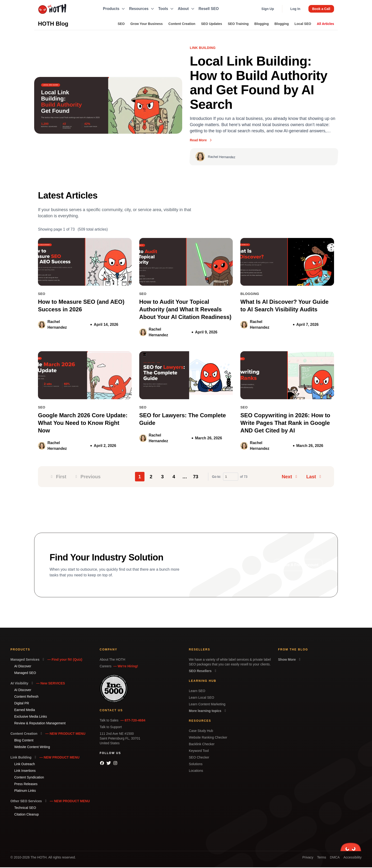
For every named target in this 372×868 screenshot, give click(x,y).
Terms (321, 858)
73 (195, 477)
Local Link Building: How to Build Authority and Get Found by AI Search (260, 83)
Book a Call (321, 9)
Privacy (308, 858)
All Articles (325, 24)
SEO (121, 24)
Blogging (262, 24)
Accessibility (353, 858)
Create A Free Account (298, 566)
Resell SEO (209, 9)
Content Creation (182, 24)
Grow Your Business (146, 24)
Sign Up (268, 9)
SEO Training (238, 24)
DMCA (335, 858)
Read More (201, 141)
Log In (295, 9)
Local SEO (303, 24)
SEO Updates (212, 24)
